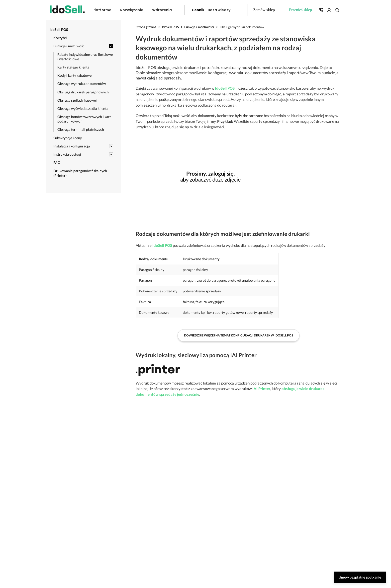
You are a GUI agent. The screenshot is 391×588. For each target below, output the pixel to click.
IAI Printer (261, 381)
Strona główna (146, 27)
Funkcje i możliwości (199, 27)
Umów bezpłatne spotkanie (360, 577)
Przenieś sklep (252, 10)
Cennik (187, 10)
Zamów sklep (323, 10)
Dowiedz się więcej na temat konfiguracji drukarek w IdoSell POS (239, 328)
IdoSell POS (170, 27)
